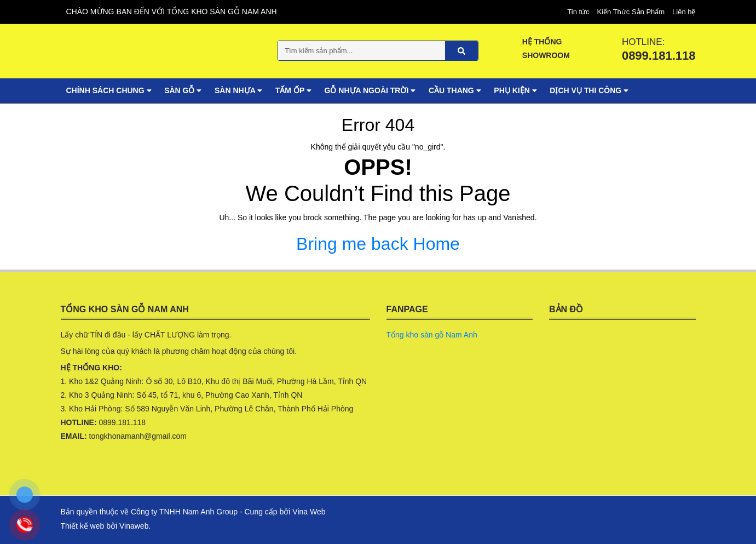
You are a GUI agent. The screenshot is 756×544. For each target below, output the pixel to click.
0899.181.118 (659, 56)
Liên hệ (684, 12)
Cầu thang (455, 90)
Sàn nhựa (238, 90)
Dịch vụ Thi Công (589, 90)
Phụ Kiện (515, 90)
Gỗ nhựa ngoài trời (370, 90)
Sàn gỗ (183, 90)
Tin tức (578, 12)
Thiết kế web (83, 526)
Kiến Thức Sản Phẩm (631, 12)
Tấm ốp (293, 90)
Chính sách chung (109, 90)
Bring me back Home (378, 243)
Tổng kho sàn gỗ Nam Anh (432, 335)
